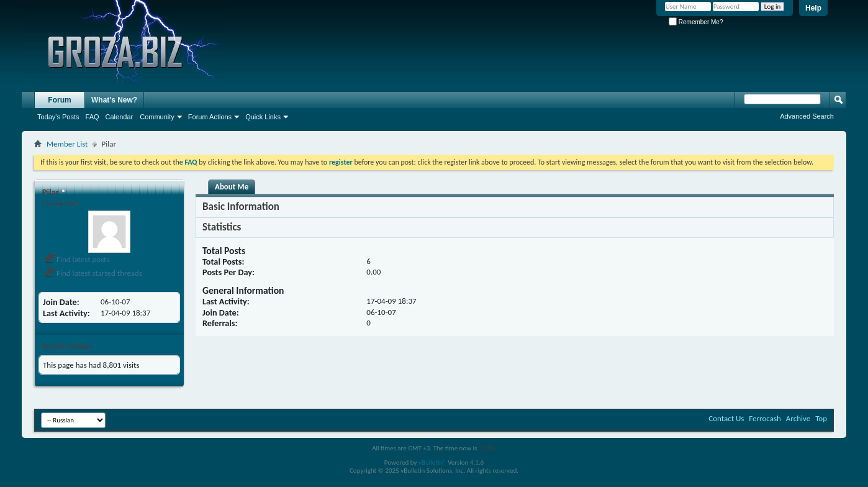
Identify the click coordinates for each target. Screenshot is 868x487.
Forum (59, 100)
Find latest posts (77, 259)
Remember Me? (696, 22)
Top (821, 418)
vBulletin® (432, 462)
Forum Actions (210, 117)
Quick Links (263, 117)
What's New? (114, 100)
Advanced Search (807, 116)
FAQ (93, 117)
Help (813, 8)
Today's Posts (58, 117)
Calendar (120, 117)
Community (157, 117)
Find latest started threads (93, 273)
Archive (798, 418)
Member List (67, 144)
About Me (232, 187)
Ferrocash (765, 418)
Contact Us (726, 418)
